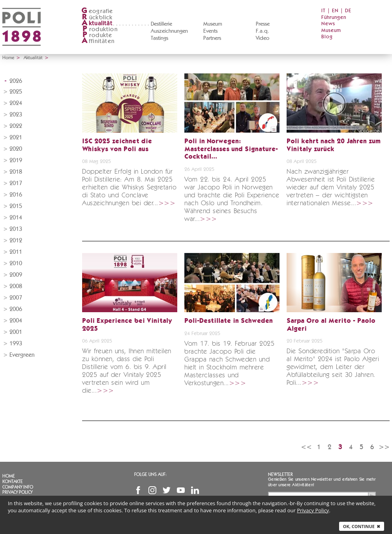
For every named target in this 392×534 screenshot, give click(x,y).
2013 (16, 229)
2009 (16, 275)
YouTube (181, 490)
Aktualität (33, 58)
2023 (16, 115)
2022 (16, 126)
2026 (16, 81)
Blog (327, 37)
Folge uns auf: (150, 474)
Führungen (334, 18)
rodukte (97, 35)
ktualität (97, 23)
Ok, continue (362, 526)
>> (384, 447)
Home (8, 58)
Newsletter (280, 474)
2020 (16, 149)
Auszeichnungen (169, 31)
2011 (16, 252)
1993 (16, 344)
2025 (16, 92)
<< (306, 447)
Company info (18, 487)
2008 (16, 286)
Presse (263, 24)
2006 (16, 309)
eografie (97, 11)
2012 (16, 241)
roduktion (99, 29)
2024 (16, 103)
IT (324, 11)
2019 (16, 160)
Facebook (138, 490)
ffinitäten (98, 41)
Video (263, 38)
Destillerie (161, 24)
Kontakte (13, 482)
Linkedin (195, 490)
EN (335, 11)
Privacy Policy (17, 492)
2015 (16, 206)
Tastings (159, 38)
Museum (213, 24)
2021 (16, 138)
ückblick (97, 18)
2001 (16, 332)
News (328, 24)
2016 (16, 195)
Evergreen (22, 355)
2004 (16, 321)
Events (210, 31)
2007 (16, 298)
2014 (16, 218)
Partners (212, 38)
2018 (16, 172)
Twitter (167, 490)
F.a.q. (263, 31)
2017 (16, 183)
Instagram (152, 490)
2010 (16, 263)
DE (348, 11)
